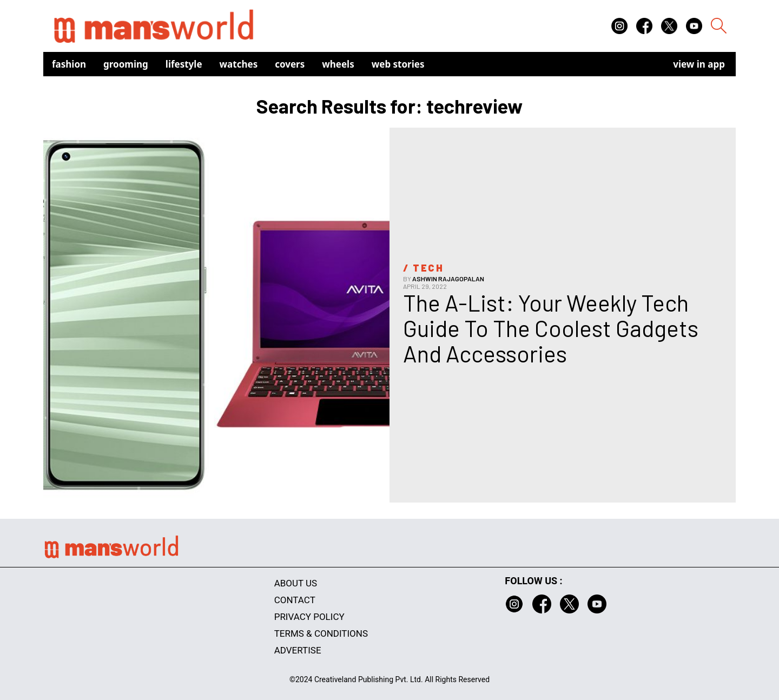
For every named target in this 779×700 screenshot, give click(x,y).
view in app (699, 64)
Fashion (69, 64)
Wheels (338, 64)
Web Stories (398, 64)
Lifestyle (184, 64)
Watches (239, 64)
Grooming (126, 64)
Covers (290, 64)
